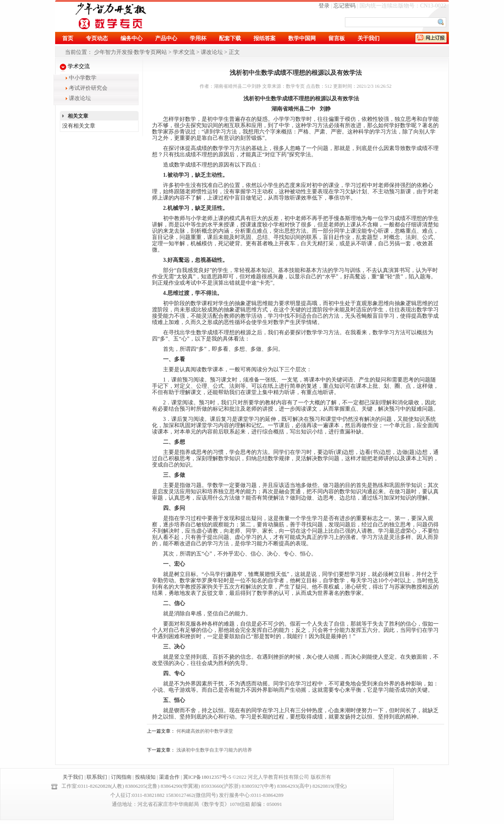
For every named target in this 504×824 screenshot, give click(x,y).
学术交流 (184, 52)
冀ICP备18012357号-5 (207, 777)
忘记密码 (345, 6)
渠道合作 (169, 777)
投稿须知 (145, 777)
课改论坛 (212, 52)
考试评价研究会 (88, 88)
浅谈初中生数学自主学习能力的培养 (214, 750)
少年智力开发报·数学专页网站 (131, 52)
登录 (324, 6)
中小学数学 (83, 78)
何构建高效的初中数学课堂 (205, 731)
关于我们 (73, 777)
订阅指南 (121, 777)
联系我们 (97, 777)
